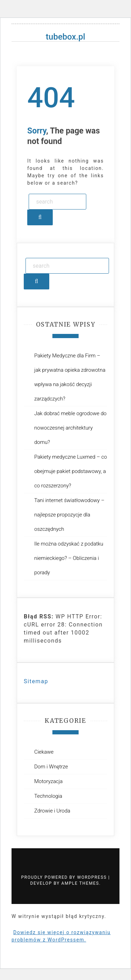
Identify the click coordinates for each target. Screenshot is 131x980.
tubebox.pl (65, 37)
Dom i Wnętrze (51, 767)
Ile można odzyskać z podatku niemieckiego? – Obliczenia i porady (69, 558)
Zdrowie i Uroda (52, 811)
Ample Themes (80, 883)
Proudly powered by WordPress (65, 877)
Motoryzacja (48, 781)
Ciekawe (44, 752)
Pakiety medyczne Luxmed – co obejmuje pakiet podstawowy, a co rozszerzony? (71, 471)
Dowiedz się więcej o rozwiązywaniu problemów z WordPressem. (61, 936)
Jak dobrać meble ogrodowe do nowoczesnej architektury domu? (70, 428)
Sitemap (36, 681)
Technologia (48, 796)
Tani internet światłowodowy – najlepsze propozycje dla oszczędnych (69, 515)
